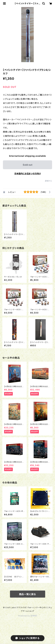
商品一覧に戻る (28, 594)
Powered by (28, 616)
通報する (48, 181)
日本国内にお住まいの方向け (28, 174)
